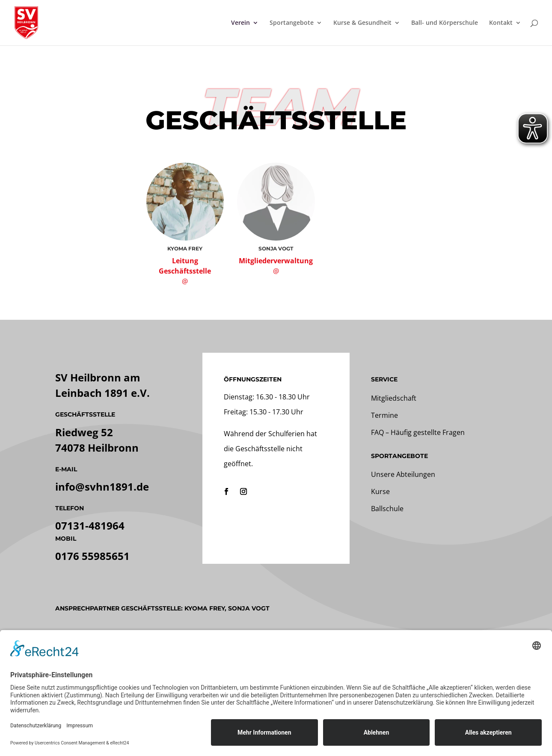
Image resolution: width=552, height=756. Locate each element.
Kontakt (501, 23)
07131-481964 (90, 525)
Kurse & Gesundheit (362, 23)
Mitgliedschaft (394, 398)
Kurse (380, 491)
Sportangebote (292, 23)
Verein (240, 23)
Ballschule (387, 509)
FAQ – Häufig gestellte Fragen (418, 432)
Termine (384, 415)
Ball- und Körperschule (445, 23)
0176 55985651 (92, 556)
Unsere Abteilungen (403, 474)
